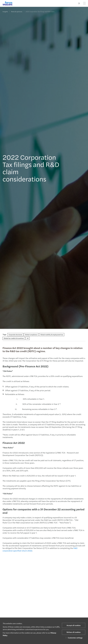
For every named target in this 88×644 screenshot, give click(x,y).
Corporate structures (15, 335)
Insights (5, 11)
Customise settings (74, 638)
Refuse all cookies (74, 632)
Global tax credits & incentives (14, 338)
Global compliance (31, 335)
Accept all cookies (74, 625)
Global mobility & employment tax (52, 335)
